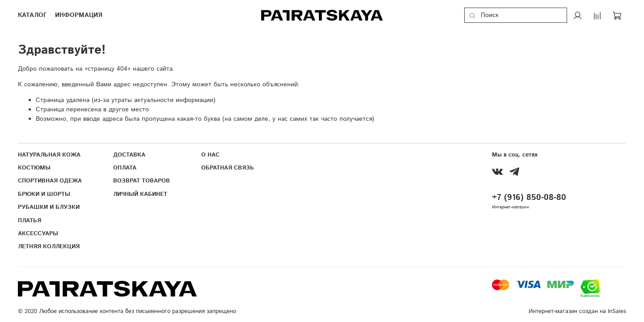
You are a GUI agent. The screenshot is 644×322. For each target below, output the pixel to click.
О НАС (210, 155)
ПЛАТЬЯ (30, 220)
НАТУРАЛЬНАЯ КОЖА (49, 155)
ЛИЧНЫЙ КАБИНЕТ (140, 194)
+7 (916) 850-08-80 (529, 198)
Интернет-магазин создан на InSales (577, 311)
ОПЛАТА (125, 168)
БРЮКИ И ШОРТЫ (44, 194)
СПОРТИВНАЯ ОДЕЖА (50, 181)
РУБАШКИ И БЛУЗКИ (49, 207)
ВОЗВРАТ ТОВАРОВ (142, 181)
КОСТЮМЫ (34, 168)
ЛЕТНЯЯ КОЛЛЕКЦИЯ (49, 246)
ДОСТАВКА (129, 155)
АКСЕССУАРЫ (38, 233)
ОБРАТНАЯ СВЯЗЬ (228, 168)
